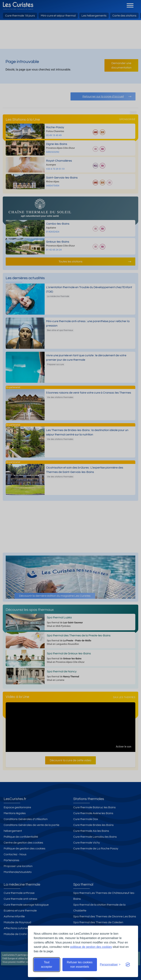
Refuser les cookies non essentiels (80, 964)
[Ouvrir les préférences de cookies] (110, 965)
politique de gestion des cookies (91, 947)
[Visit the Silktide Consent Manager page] (128, 965)
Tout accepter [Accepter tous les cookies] (47, 964)
